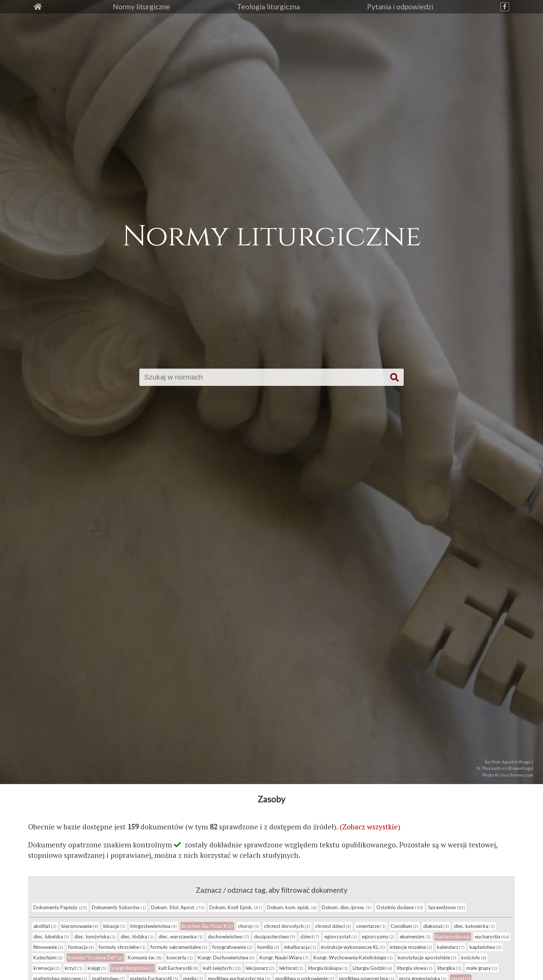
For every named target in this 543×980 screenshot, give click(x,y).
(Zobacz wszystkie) (370, 827)
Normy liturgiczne (141, 7)
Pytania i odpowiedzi (400, 7)
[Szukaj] (264, 377)
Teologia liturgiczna (269, 7)
